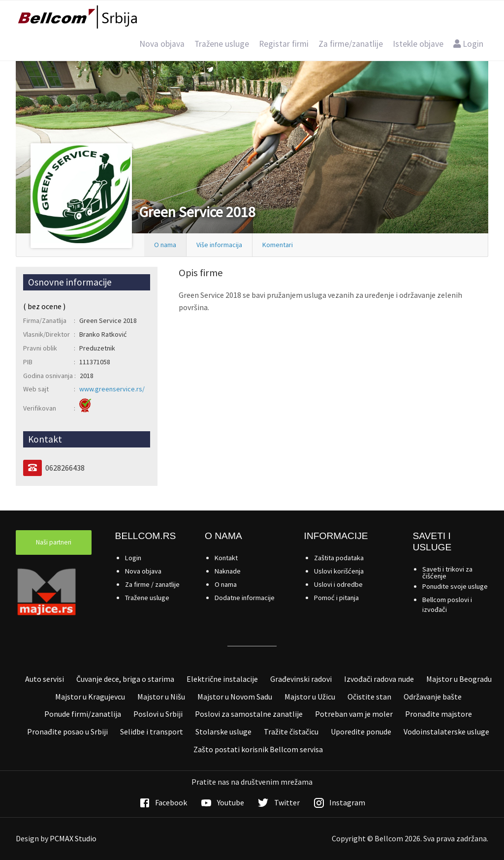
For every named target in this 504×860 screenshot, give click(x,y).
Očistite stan (369, 697)
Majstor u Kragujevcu (90, 697)
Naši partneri (54, 542)
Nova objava (162, 44)
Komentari (278, 245)
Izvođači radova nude (379, 679)
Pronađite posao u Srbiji (67, 732)
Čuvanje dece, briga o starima (125, 679)
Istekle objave (418, 44)
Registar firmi (284, 44)
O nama (165, 245)
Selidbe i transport (152, 732)
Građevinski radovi (301, 679)
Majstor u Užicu (310, 697)
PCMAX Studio (73, 838)
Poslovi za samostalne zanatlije (249, 714)
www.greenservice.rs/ (112, 389)
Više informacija (219, 245)
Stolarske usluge (223, 732)
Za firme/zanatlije (351, 44)
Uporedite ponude (361, 732)
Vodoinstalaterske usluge (446, 732)
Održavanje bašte (433, 697)
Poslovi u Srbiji (158, 714)
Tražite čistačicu (291, 732)
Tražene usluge (222, 44)
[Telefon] (32, 468)
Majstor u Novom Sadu (235, 697)
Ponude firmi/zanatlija (83, 714)
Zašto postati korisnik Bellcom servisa (258, 749)
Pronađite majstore (439, 714)
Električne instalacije (222, 679)
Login (468, 44)
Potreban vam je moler (354, 714)
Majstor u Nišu (161, 697)
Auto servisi (45, 679)
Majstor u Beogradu (459, 679)
